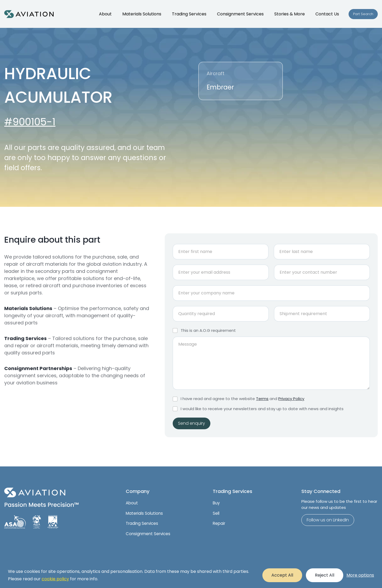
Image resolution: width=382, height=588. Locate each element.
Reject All (325, 575)
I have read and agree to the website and (242, 399)
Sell (216, 513)
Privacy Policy (291, 399)
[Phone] (322, 272)
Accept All (282, 575)
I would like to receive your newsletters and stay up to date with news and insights (262, 409)
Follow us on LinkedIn (328, 520)
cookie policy (55, 579)
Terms (262, 399)
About (132, 503)
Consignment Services (148, 534)
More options (360, 575)
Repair (219, 523)
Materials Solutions (144, 513)
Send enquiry (192, 423)
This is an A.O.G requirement (208, 331)
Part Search (363, 14)
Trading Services (142, 523)
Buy (216, 503)
